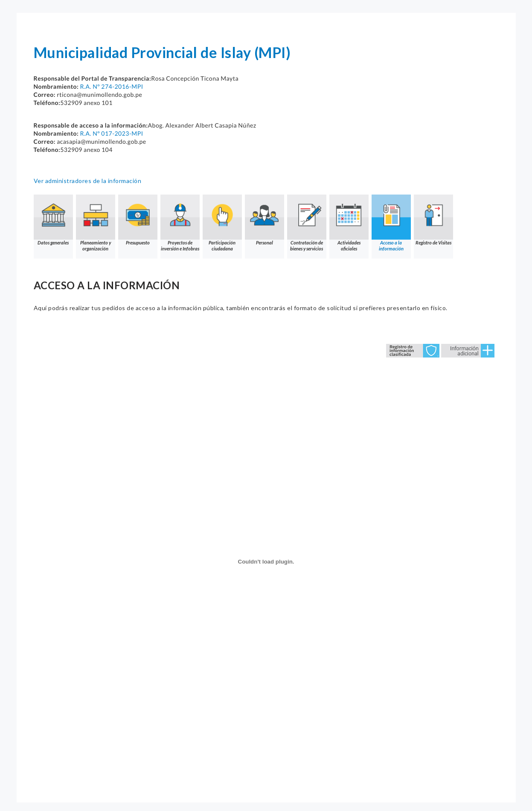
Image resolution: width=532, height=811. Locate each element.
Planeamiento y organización (96, 223)
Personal (265, 220)
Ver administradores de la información (88, 181)
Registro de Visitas (433, 220)
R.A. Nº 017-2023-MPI (111, 133)
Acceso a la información (391, 223)
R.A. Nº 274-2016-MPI (111, 86)
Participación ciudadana (222, 223)
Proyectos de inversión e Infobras (180, 223)
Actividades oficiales (349, 223)
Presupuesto (138, 220)
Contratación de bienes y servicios (307, 223)
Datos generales (53, 220)
